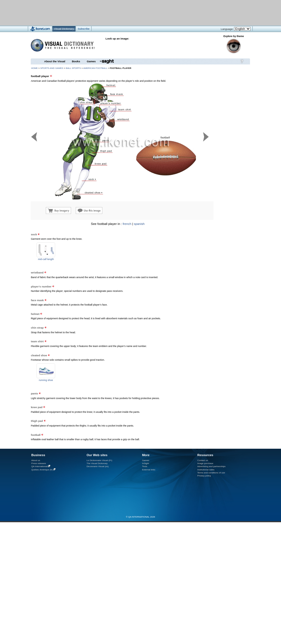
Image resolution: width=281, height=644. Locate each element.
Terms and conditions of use (211, 473)
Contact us (203, 460)
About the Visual (55, 61)
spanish (139, 224)
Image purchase (205, 463)
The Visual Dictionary (97, 463)
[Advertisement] (124, 12)
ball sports (73, 68)
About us (36, 460)
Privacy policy (204, 476)
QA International (39, 466)
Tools (145, 466)
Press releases (39, 463)
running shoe (46, 380)
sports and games (52, 68)
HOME (34, 68)
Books (76, 61)
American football (95, 68)
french (127, 224)
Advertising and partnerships (211, 466)
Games (91, 61)
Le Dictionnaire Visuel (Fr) (99, 460)
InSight (146, 463)
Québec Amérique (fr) (42, 470)
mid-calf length (46, 259)
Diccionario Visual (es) (98, 466)
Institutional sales (206, 470)
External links (149, 470)
